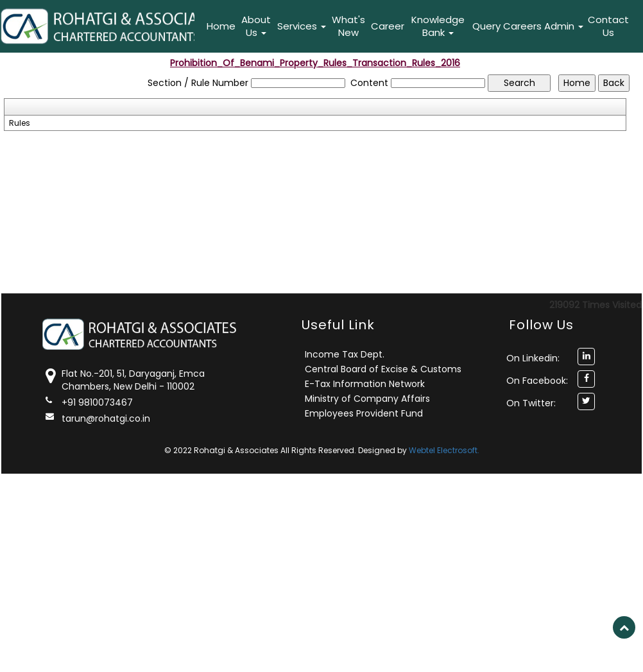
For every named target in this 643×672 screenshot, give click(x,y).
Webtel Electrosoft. (444, 450)
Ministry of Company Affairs (367, 399)
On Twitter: (531, 403)
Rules (20, 123)
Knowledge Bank (438, 26)
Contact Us (608, 26)
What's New (348, 26)
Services (302, 26)
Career (388, 26)
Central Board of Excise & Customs (383, 369)
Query (486, 26)
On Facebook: (537, 381)
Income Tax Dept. (345, 354)
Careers (522, 26)
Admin (564, 26)
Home (221, 26)
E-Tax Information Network (365, 384)
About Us (256, 26)
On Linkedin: (533, 358)
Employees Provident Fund (364, 413)
